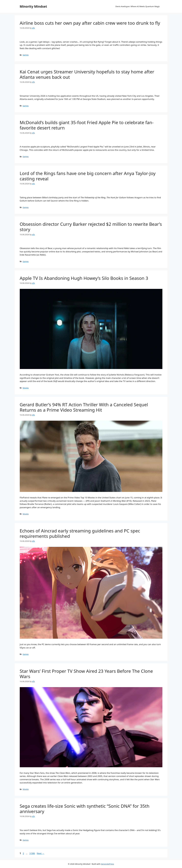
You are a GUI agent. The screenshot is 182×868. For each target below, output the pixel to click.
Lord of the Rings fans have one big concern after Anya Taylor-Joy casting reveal (88, 176)
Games (26, 55)
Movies (26, 388)
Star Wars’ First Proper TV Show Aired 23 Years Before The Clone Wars (86, 674)
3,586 (32, 853)
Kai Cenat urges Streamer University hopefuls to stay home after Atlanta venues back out (87, 74)
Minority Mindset (33, 6)
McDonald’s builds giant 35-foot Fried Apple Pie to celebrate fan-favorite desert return (87, 125)
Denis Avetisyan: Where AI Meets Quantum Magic (138, 6)
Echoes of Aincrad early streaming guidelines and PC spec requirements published (80, 533)
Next (41, 853)
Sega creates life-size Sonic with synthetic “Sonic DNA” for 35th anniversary (85, 809)
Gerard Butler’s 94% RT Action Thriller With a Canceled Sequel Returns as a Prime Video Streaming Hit (84, 407)
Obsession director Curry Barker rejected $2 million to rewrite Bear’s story (91, 227)
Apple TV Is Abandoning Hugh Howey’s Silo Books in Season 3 (84, 278)
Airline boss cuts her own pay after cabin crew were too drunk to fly (90, 23)
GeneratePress (107, 864)
